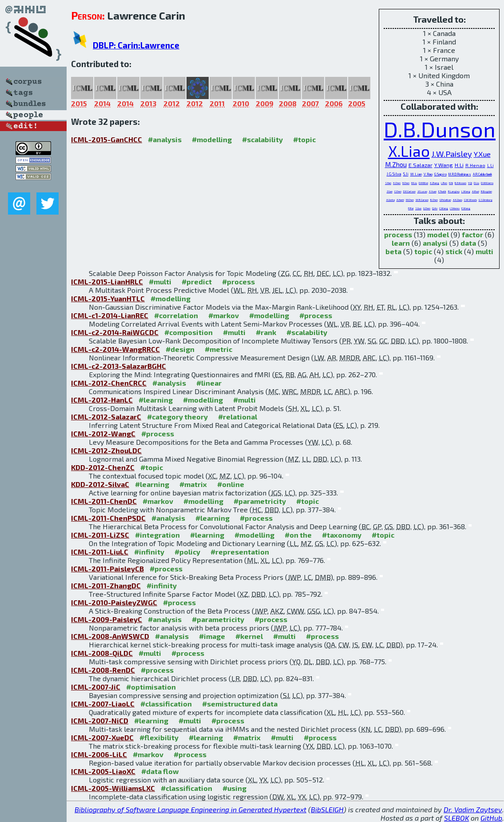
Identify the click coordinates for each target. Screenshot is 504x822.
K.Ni (451, 183)
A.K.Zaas (458, 200)
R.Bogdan (486, 191)
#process (238, 281)
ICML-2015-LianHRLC (107, 281)
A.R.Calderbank (482, 174)
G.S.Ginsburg (486, 200)
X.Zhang (435, 183)
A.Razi (476, 191)
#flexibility (159, 737)
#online (231, 484)
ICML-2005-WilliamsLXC (113, 788)
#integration (157, 535)
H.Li (459, 165)
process (398, 234)
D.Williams (487, 183)
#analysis (165, 139)
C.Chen (398, 191)
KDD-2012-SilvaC (100, 484)
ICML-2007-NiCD (100, 720)
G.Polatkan (445, 200)
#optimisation (151, 687)
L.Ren (444, 183)
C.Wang (444, 208)
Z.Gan (390, 191)
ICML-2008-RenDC (103, 670)
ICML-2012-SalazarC (106, 417)
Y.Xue (482, 154)
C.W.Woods (470, 200)
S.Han (388, 183)
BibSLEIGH (327, 809)
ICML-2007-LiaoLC (103, 704)
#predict (197, 281)
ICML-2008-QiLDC (102, 653)
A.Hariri (400, 200)
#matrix (193, 484)
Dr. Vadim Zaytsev (473, 809)
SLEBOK (456, 818)
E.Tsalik (442, 191)
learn (401, 243)
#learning (156, 400)
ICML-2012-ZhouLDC (106, 450)
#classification (166, 704)
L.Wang (466, 191)
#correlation (176, 315)
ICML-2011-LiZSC (100, 535)
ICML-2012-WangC (103, 433)
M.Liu (414, 183)
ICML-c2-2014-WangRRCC (115, 349)
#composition (189, 332)
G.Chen (427, 208)
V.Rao (428, 174)
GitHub (491, 818)
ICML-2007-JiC (96, 687)
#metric (218, 349)
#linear (209, 383)
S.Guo (418, 208)
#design (180, 349)
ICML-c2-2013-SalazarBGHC (119, 366)
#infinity (149, 552)
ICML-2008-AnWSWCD (110, 636)
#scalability (262, 139)
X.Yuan (433, 191)
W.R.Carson (422, 200)
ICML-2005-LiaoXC (103, 771)
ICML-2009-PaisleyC (107, 619)
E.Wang (466, 208)
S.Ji (406, 174)
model (438, 234)
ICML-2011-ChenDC (104, 501)
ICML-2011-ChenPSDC (108, 518)
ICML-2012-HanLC (102, 400)
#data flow (160, 771)
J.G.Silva (394, 174)
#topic (304, 139)
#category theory (177, 417)
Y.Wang (444, 165)
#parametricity (260, 501)
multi (484, 251)
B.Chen (434, 200)
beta (393, 251)
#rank (266, 332)
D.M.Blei (423, 183)
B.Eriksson (460, 183)
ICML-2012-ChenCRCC (109, 383)
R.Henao (475, 165)
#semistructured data (240, 704)
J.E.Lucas (422, 191)
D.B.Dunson (440, 129)
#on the (298, 535)
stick (454, 251)
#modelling (212, 139)
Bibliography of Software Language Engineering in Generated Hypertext (190, 809)
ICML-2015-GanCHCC (107, 139)
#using (234, 788)
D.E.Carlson (409, 191)
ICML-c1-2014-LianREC (110, 315)
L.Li (490, 166)
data (468, 243)
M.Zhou (396, 164)
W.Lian (416, 174)
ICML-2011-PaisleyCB (107, 569)
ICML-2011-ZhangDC (106, 585)
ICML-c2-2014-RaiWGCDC (115, 332)
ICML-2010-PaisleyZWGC (114, 602)
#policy (187, 552)
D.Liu (476, 183)
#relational (238, 417)
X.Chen (397, 183)
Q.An (435, 208)
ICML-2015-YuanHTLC (108, 298)
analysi (435, 243)
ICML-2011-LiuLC (100, 552)
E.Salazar (421, 165)
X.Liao (409, 151)
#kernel (249, 636)
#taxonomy (342, 535)
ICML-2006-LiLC (99, 754)
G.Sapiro (441, 174)
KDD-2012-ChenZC (103, 467)
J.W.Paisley (452, 154)
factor (472, 234)
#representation (240, 552)
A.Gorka (391, 200)
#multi (160, 281)
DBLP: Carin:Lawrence (136, 45)
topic (423, 251)
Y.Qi (470, 183)
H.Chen (406, 183)
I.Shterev (455, 208)
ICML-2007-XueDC (102, 737)
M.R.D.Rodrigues (460, 174)
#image (212, 636)
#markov (224, 315)
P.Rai (411, 208)
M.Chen (410, 200)
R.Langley (454, 191)
